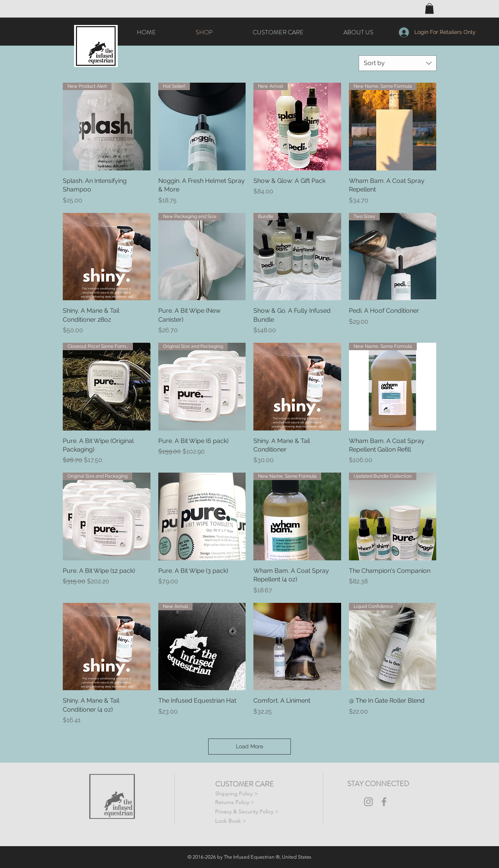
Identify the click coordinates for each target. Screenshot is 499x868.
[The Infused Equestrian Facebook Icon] (384, 802)
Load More (249, 746)
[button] (429, 8)
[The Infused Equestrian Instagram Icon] (368, 802)
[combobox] (398, 63)
